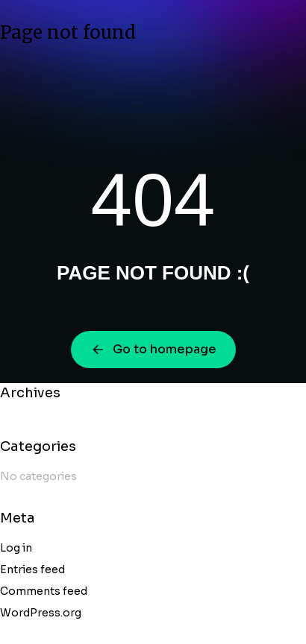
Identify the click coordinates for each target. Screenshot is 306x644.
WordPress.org (41, 613)
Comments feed (44, 591)
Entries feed (32, 569)
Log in (16, 548)
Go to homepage (153, 349)
